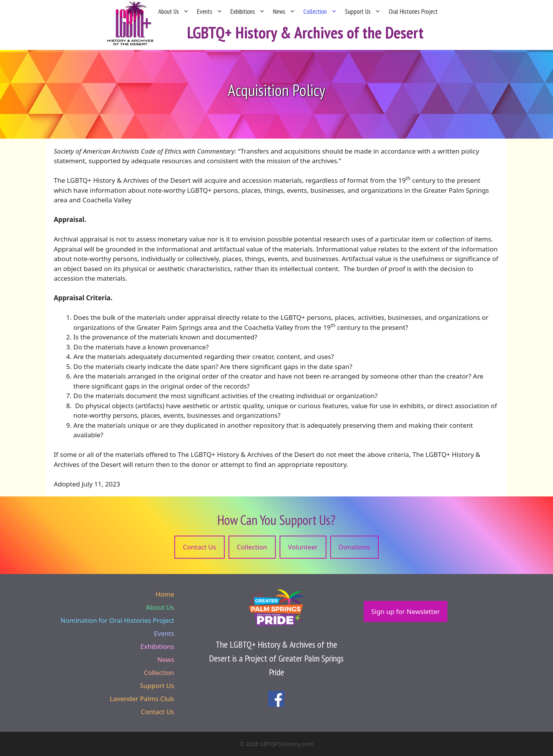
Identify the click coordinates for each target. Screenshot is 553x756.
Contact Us (200, 547)
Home (165, 594)
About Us (174, 12)
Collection (320, 12)
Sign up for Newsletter (406, 611)
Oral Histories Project (413, 12)
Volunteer (303, 547)
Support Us (363, 12)
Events (210, 12)
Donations (354, 547)
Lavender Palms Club (142, 699)
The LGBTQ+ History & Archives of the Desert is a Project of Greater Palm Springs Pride (276, 658)
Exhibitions (248, 12)
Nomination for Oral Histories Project (118, 620)
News (284, 12)
